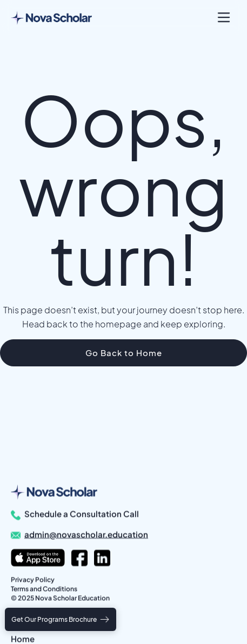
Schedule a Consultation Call (82, 513)
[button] (224, 17)
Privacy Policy (33, 579)
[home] (51, 18)
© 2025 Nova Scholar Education (60, 598)
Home (23, 638)
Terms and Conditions (44, 589)
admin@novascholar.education (86, 534)
